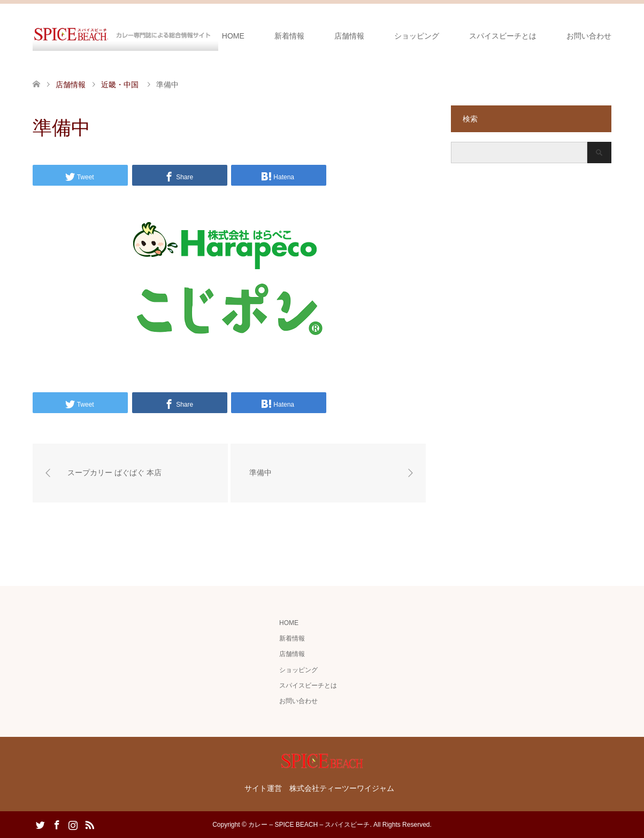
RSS (89, 824)
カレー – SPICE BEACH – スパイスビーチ (309, 825)
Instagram (73, 824)
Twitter (40, 824)
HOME (233, 36)
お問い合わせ (589, 36)
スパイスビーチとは (503, 36)
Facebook (57, 824)
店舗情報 (349, 36)
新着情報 (289, 36)
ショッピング (417, 36)
